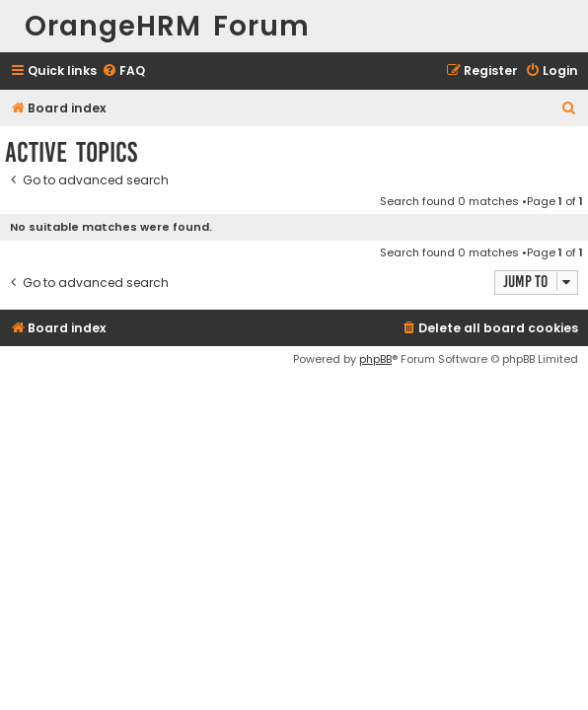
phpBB (375, 359)
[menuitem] (123, 71)
